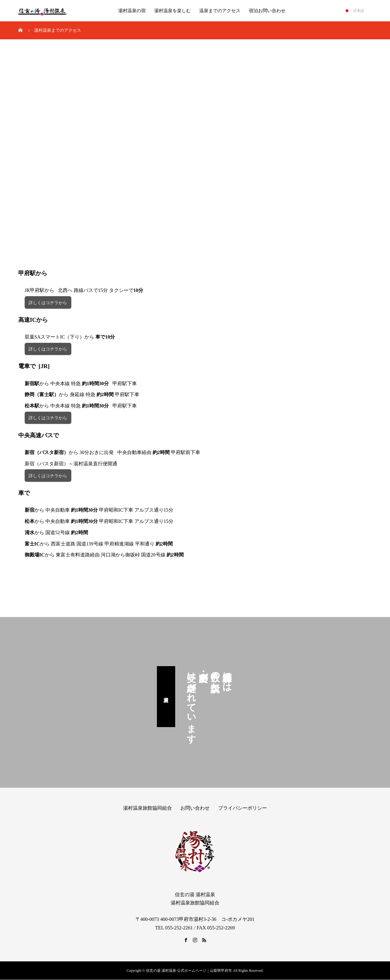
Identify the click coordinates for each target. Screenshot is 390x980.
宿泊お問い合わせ (267, 11)
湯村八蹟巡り (166, 697)
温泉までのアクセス (220, 11)
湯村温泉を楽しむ (172, 11)
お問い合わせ (195, 808)
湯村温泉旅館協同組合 (147, 808)
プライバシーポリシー (243, 808)
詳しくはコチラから (48, 303)
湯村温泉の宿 (132, 11)
